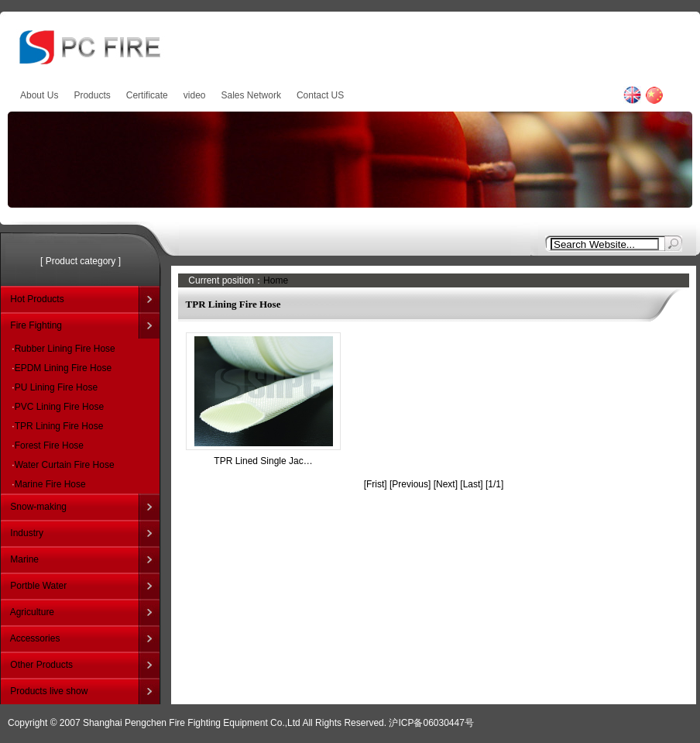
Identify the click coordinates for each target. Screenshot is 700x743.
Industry (27, 533)
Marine (24, 559)
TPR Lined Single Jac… (263, 461)
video (195, 95)
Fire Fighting (36, 325)
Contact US (320, 95)
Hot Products (37, 299)
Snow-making (38, 507)
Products (92, 95)
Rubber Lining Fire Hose (65, 349)
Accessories (35, 638)
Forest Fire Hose (49, 445)
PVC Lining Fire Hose (59, 407)
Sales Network (251, 95)
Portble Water (38, 586)
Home (276, 280)
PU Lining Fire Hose (56, 387)
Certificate (147, 95)
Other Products (41, 665)
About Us (39, 95)
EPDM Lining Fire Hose (63, 368)
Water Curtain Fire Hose (65, 465)
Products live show (49, 691)
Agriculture (32, 612)
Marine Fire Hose (50, 484)
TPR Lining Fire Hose (59, 426)
